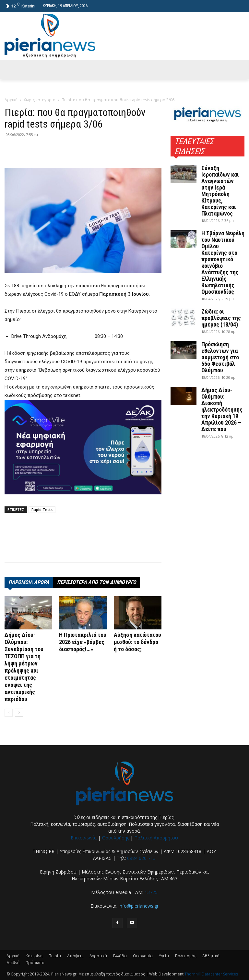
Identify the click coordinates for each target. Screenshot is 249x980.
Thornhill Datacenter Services (211, 974)
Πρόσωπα (35, 963)
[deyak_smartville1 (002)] (83, 447)
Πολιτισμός (186, 956)
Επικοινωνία (84, 838)
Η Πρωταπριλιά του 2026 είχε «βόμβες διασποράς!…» (83, 642)
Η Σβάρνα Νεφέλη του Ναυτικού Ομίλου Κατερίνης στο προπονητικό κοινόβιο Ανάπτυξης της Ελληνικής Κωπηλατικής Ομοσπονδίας (223, 262)
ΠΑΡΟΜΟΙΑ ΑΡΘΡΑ (29, 582)
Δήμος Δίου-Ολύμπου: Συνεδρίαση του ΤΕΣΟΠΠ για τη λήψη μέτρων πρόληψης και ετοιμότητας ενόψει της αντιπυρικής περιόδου (24, 667)
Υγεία (164, 956)
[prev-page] (9, 713)
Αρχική (11, 100)
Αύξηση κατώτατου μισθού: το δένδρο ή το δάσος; (137, 642)
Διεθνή (13, 963)
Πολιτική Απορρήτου (156, 838)
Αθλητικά (211, 956)
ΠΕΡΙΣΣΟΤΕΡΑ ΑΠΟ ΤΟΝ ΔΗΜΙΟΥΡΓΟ (97, 582)
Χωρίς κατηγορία (40, 100)
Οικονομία (143, 956)
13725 (151, 892)
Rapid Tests (42, 509)
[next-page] (19, 713)
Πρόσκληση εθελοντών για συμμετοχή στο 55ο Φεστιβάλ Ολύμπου (220, 357)
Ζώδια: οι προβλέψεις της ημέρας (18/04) (221, 318)
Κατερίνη (34, 956)
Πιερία (55, 956)
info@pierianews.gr (139, 906)
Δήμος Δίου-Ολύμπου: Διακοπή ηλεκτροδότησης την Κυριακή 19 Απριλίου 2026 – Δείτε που (222, 409)
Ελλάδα (120, 956)
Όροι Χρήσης (115, 838)
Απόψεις (75, 956)
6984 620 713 (141, 858)
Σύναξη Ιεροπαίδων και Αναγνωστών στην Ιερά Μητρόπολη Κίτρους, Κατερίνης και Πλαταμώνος (220, 191)
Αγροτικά (98, 956)
